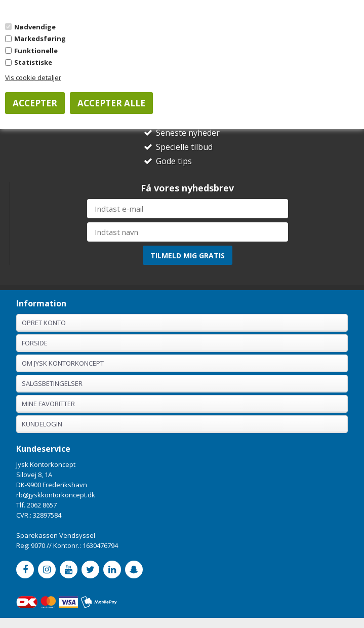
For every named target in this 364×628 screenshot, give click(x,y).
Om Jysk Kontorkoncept (63, 363)
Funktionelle (36, 51)
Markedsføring (40, 38)
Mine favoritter (48, 404)
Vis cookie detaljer (33, 77)
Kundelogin (42, 424)
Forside (35, 343)
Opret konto (44, 323)
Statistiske (33, 62)
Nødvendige (35, 27)
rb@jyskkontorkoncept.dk (56, 495)
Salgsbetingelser (52, 383)
